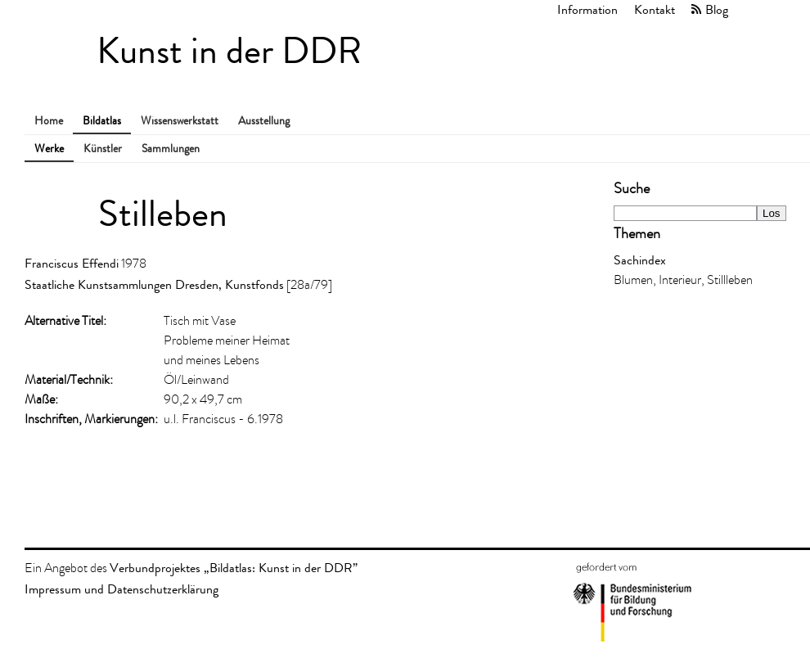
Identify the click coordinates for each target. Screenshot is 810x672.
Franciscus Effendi (72, 263)
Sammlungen (171, 149)
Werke (49, 149)
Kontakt (655, 9)
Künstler (103, 149)
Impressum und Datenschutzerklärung (122, 589)
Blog (717, 9)
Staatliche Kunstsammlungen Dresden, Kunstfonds (154, 284)
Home (49, 121)
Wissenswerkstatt (180, 121)
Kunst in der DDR (229, 51)
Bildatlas (102, 121)
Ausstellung (264, 121)
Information (587, 9)
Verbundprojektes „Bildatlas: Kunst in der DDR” (234, 568)
